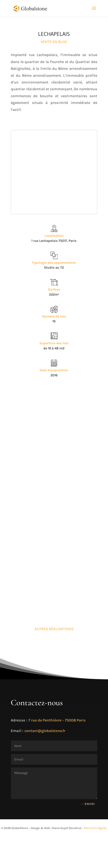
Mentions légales (95, 828)
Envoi (90, 804)
